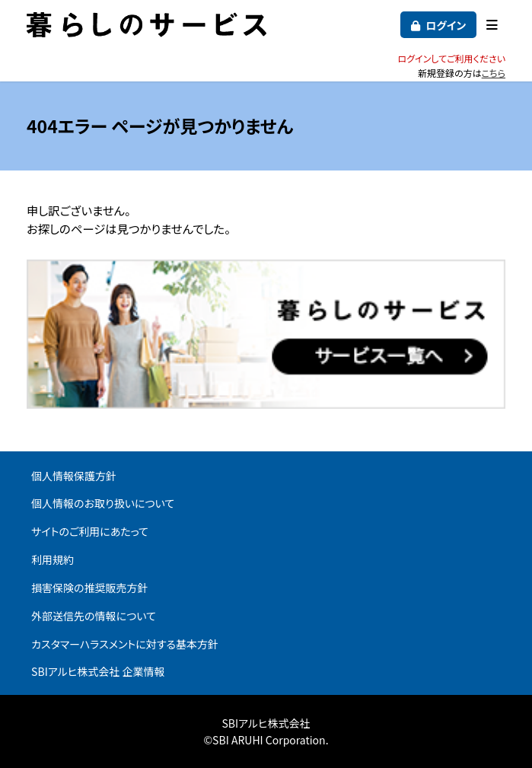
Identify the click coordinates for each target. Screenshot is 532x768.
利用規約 (53, 559)
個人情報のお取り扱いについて (103, 503)
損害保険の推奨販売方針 (90, 588)
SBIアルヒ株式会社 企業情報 (98, 671)
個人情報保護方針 (74, 476)
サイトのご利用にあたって (90, 531)
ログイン (446, 25)
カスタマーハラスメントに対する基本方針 (125, 644)
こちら (494, 73)
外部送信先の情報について (94, 616)
